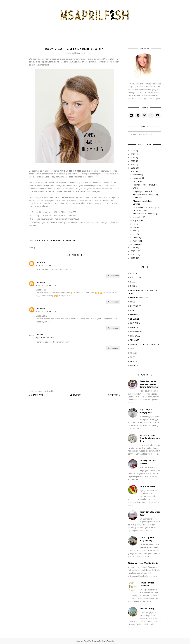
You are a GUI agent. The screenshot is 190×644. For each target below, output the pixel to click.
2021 (133, 151)
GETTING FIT (136, 306)
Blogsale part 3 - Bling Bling (145, 214)
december (137, 175)
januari (136, 244)
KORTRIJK (41, 240)
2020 (133, 154)
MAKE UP (60, 240)
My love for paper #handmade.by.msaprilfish (150, 438)
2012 (133, 255)
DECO (133, 282)
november (137, 178)
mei (135, 231)
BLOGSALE (135, 273)
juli (134, 224)
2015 (133, 171)
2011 (133, 258)
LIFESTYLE (51, 240)
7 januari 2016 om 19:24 (45, 338)
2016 (133, 168)
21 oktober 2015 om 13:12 (46, 312)
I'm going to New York (143, 191)
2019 (133, 158)
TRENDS (134, 353)
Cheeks (39, 335)
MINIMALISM (136, 332)
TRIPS (133, 357)
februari (136, 241)
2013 (133, 251)
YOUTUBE (134, 366)
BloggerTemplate (108, 641)
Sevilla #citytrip (147, 608)
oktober (136, 181)
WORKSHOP (71, 240)
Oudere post (113, 395)
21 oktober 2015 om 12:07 (46, 265)
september (138, 217)
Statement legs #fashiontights (143, 563)
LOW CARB (135, 323)
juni (135, 227)
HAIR (132, 310)
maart (136, 238)
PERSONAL (135, 336)
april (135, 234)
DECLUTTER (135, 278)
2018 (133, 161)
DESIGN (134, 286)
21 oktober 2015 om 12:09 (46, 286)
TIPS (132, 349)
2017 (133, 164)
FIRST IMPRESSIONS (139, 298)
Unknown (40, 262)
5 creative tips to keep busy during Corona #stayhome (149, 384)
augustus (137, 220)
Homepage (77, 395)
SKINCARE (135, 340)
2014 (133, 248)
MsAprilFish (88, 641)
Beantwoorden (113, 276)
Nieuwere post (37, 395)
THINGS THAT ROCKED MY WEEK (145, 344)
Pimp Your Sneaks (148, 486)
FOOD (133, 302)
